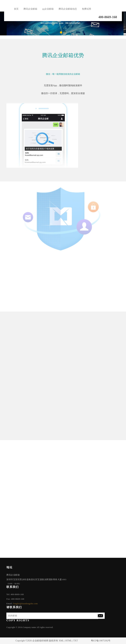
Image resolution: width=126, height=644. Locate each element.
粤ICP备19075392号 (101, 641)
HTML (68, 641)
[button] (61, 32)
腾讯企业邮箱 (30, 9)
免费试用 (86, 9)
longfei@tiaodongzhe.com (25, 604)
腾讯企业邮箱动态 (68, 9)
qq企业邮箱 (48, 9)
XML (61, 641)
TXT (76, 641)
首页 (16, 9)
